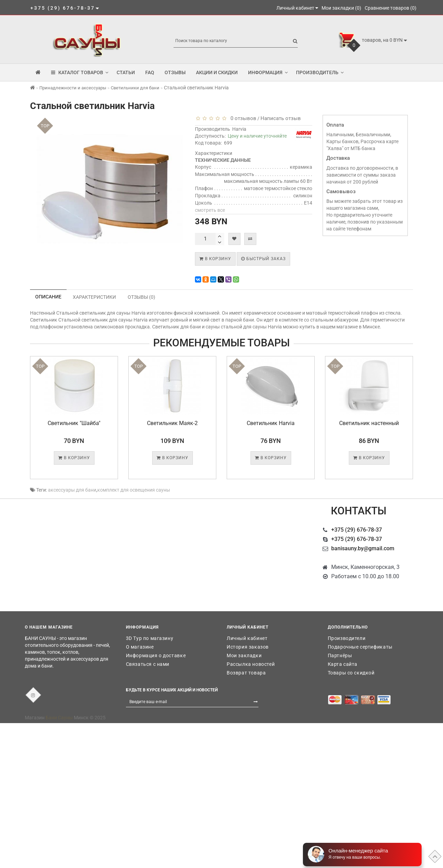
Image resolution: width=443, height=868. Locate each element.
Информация (268, 72)
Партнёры (340, 655)
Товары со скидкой (351, 673)
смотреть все (210, 210)
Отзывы (175, 72)
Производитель (320, 72)
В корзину (215, 259)
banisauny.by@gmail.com (363, 548)
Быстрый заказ (263, 259)
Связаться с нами (148, 664)
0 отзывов (242, 118)
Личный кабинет (247, 638)
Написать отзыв (281, 118)
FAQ (150, 72)
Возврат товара (246, 673)
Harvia (239, 129)
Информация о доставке (156, 655)
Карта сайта (343, 664)
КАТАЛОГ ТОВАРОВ (80, 72)
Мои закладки (244, 655)
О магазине (140, 647)
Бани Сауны (59, 718)
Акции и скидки (217, 72)
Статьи (126, 72)
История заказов (248, 647)
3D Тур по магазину (150, 638)
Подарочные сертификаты (360, 647)
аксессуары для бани (72, 490)
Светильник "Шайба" (74, 423)
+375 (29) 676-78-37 (357, 530)
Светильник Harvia (271, 423)
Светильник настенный (369, 423)
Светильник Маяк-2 (172, 423)
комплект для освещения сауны (134, 490)
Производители (347, 638)
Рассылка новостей (251, 664)
